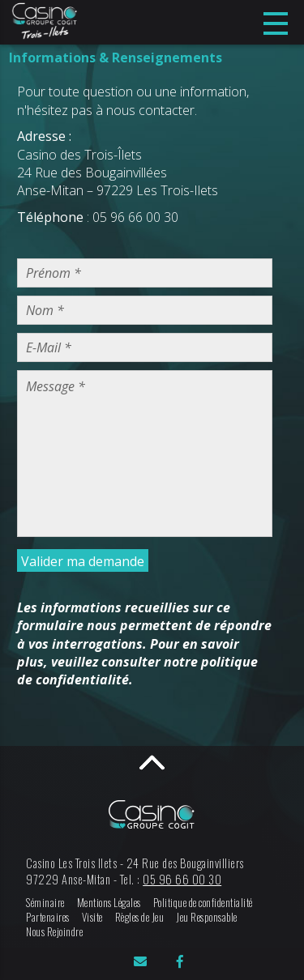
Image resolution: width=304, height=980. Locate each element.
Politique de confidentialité (203, 903)
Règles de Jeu (140, 917)
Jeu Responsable (207, 917)
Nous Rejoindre (54, 932)
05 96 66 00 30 (182, 879)
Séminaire (45, 903)
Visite (92, 917)
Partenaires (48, 917)
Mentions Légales (109, 903)
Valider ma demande (83, 561)
